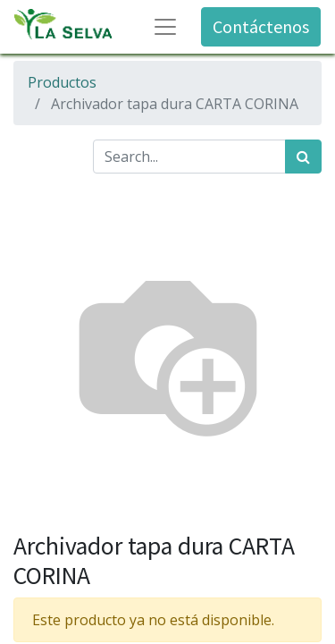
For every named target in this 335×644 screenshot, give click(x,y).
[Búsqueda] (303, 157)
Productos (62, 82)
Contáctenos (261, 26)
